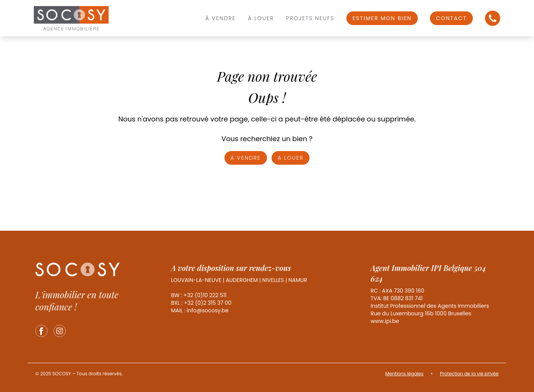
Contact (451, 18)
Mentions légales (404, 374)
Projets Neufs (310, 18)
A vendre (246, 158)
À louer (261, 18)
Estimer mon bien (382, 18)
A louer (291, 158)
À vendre (221, 18)
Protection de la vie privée (469, 374)
